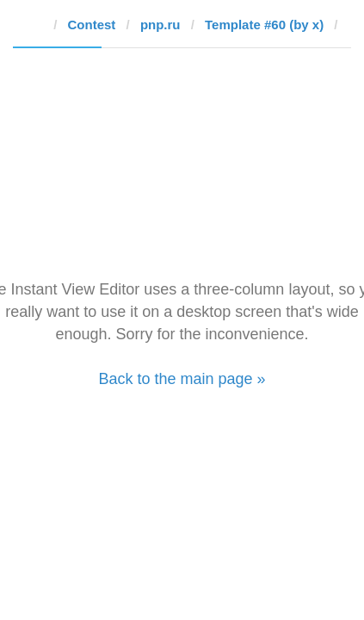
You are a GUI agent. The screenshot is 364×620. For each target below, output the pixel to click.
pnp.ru (160, 25)
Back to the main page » (182, 379)
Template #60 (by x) (264, 25)
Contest (92, 25)
